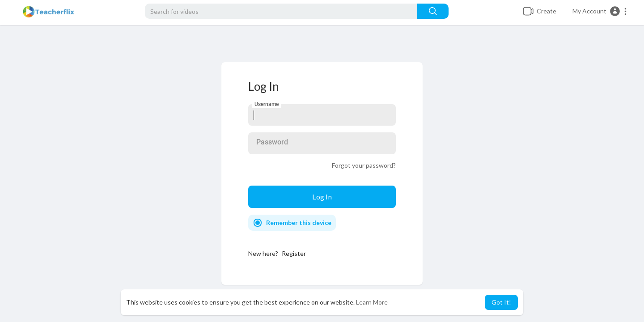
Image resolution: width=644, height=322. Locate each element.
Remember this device (299, 222)
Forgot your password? (364, 165)
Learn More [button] (372, 302)
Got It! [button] (501, 302)
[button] (600, 11)
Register (294, 253)
